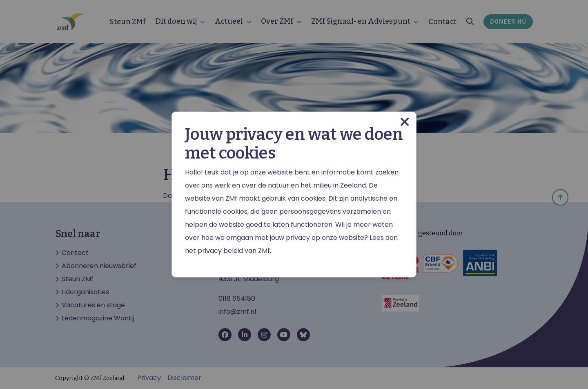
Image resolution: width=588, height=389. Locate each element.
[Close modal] (405, 122)
